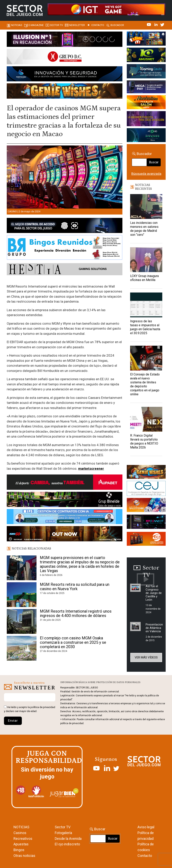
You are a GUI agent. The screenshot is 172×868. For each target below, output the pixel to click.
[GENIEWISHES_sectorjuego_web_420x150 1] (146, 472)
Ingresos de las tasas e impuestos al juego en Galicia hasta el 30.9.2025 (145, 327)
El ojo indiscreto (67, 844)
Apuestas (21, 844)
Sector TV (63, 827)
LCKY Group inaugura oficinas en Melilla (144, 278)
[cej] (146, 489)
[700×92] (64, 534)
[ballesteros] (146, 506)
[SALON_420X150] (146, 103)
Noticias (17, 25)
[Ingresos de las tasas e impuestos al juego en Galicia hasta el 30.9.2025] (146, 305)
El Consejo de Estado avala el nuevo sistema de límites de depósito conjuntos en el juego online (145, 384)
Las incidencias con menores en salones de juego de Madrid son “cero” (144, 229)
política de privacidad (43, 707)
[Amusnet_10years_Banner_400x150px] (146, 56)
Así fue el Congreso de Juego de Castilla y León (154, 593)
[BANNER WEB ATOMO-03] (146, 136)
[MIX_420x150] (146, 539)
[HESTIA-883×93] (64, 270)
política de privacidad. (72, 723)
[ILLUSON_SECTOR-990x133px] (64, 40)
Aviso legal (146, 827)
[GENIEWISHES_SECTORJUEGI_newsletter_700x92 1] (64, 92)
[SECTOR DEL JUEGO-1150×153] (64, 57)
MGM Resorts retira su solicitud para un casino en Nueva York (75, 587)
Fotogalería (63, 833)
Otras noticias (24, 856)
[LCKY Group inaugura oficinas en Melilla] (146, 260)
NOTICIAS (21, 827)
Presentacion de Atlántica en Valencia (154, 628)
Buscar (154, 162)
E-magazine (36, 25)
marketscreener (91, 469)
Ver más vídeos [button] (146, 657)
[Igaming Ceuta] (146, 72)
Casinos (20, 833)
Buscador (117, 25)
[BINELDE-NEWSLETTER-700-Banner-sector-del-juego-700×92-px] (64, 500)
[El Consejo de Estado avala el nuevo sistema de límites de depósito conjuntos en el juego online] (146, 358)
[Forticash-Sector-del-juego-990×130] (64, 74)
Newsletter (77, 25)
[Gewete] (146, 119)
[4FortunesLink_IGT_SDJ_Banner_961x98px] (106, 9)
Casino (12, 211)
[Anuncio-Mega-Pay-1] (146, 88)
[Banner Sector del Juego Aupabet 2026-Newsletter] (64, 483)
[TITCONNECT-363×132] (146, 523)
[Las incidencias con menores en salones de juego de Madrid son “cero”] (146, 206)
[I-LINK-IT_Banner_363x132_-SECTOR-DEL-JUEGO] (146, 39)
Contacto (98, 25)
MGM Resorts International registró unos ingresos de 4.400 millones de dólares (76, 613)
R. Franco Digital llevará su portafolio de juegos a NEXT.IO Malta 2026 (144, 441)
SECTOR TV (56, 25)
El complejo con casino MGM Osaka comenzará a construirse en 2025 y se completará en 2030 (73, 642)
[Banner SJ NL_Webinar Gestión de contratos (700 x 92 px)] (64, 517)
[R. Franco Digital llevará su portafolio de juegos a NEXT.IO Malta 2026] (146, 419)
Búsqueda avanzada (146, 174)
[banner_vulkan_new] (64, 226)
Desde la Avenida (68, 839)
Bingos (19, 850)
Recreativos (23, 839)
